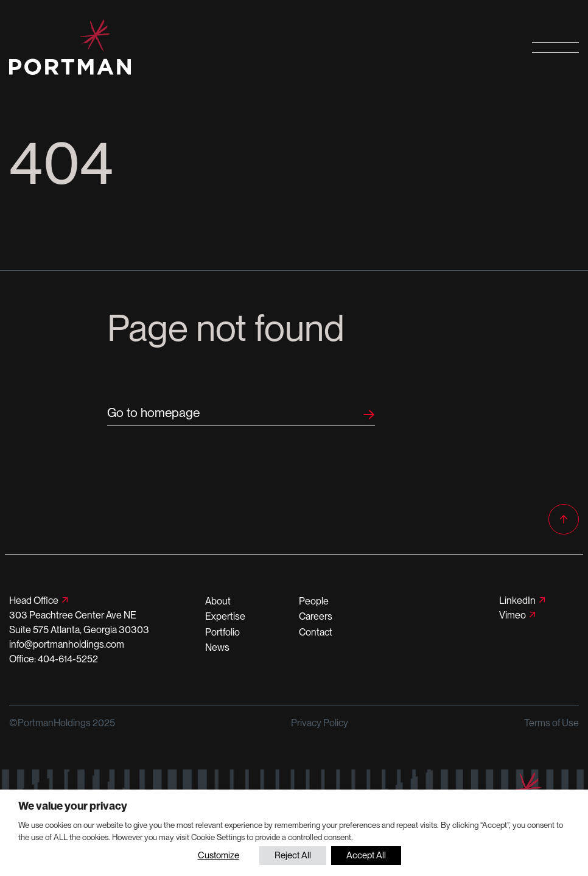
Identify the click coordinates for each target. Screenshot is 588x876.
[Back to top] (564, 519)
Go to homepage (153, 412)
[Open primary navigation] (555, 47)
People (314, 601)
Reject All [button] (293, 855)
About (218, 601)
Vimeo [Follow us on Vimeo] (513, 615)
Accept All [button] (366, 855)
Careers (316, 616)
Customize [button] (219, 855)
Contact (316, 632)
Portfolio (222, 632)
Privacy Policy (320, 723)
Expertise (225, 616)
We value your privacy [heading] (73, 806)
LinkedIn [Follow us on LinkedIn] (517, 601)
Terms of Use (551, 723)
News (217, 647)
